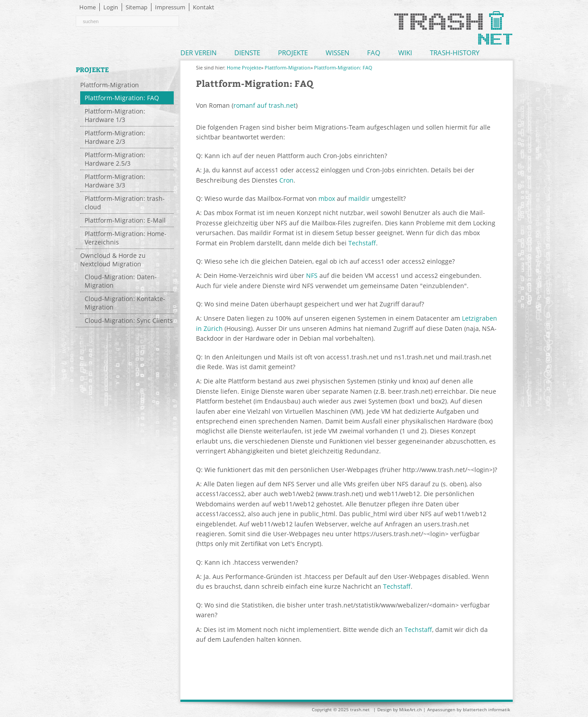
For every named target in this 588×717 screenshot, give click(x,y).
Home (88, 7)
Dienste (247, 53)
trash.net (360, 709)
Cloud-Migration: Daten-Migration (121, 281)
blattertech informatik (486, 709)
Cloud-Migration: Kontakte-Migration (125, 303)
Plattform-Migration (110, 85)
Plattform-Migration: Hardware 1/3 (115, 115)
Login (111, 7)
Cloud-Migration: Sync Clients (129, 320)
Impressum (170, 7)
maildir (359, 198)
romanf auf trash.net (265, 105)
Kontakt (204, 7)
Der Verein (198, 53)
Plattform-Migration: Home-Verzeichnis (126, 238)
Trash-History (455, 53)
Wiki (405, 53)
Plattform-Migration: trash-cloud (125, 203)
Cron (286, 180)
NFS (312, 275)
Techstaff (362, 243)
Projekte (293, 53)
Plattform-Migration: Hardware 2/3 (115, 137)
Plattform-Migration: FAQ (122, 98)
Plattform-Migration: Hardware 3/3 (115, 181)
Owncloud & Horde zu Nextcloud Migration (113, 260)
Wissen (337, 53)
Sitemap (137, 7)
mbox (327, 198)
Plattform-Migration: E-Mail (125, 220)
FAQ (374, 53)
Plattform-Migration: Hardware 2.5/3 (115, 159)
